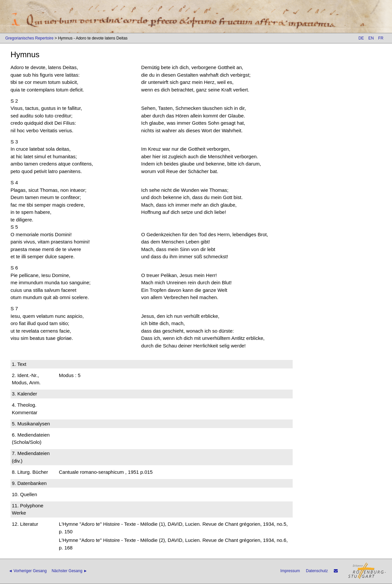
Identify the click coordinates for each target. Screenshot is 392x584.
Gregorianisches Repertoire (29, 38)
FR (381, 38)
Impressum (290, 571)
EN (371, 38)
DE (361, 38)
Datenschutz (317, 571)
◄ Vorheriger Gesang (28, 571)
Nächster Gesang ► (70, 571)
